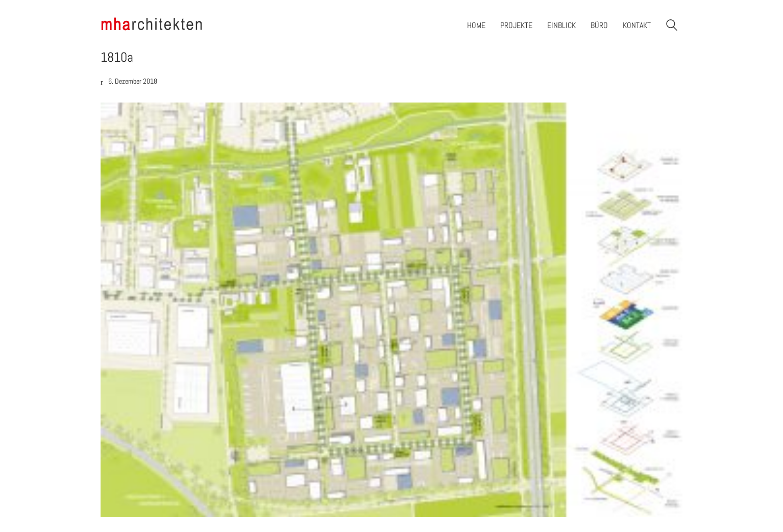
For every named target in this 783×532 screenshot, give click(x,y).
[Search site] (672, 26)
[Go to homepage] (152, 25)
